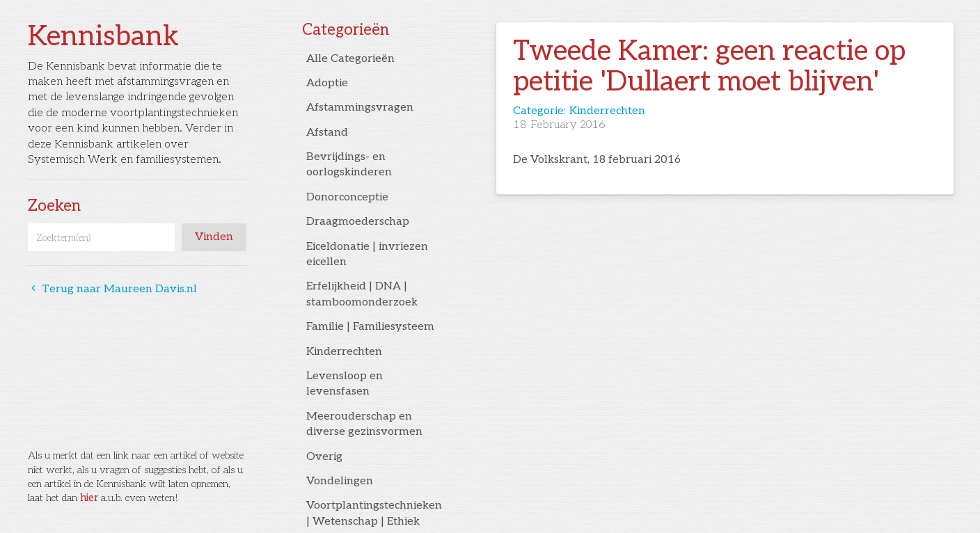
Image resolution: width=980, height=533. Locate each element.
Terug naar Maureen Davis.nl (112, 289)
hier (89, 498)
